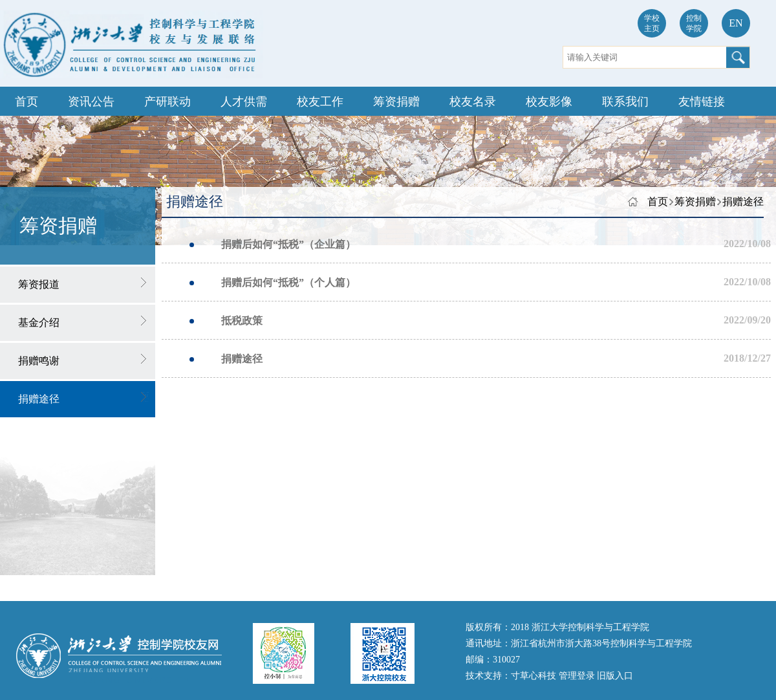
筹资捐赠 (396, 102)
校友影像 (549, 102)
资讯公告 (91, 102)
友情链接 (702, 102)
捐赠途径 (743, 202)
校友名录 (473, 102)
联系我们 (625, 102)
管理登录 (578, 676)
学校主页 (652, 23)
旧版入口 (615, 676)
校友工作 (320, 102)
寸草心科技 (535, 676)
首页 (27, 102)
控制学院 (694, 23)
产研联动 (167, 102)
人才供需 (244, 102)
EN (736, 23)
